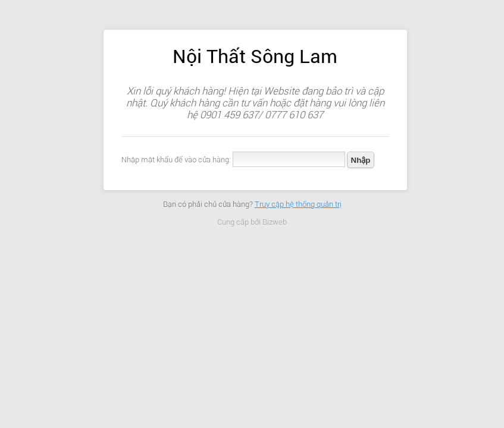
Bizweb (275, 222)
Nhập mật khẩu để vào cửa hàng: (176, 160)
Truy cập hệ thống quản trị (298, 204)
